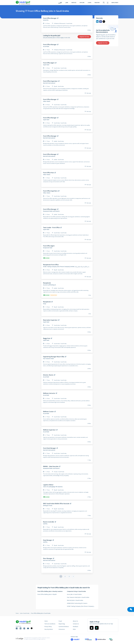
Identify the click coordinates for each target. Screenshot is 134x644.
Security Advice (49, 629)
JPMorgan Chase (48, 506)
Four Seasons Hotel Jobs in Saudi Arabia (78, 597)
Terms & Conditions (50, 624)
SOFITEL (45, 524)
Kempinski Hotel (48, 248)
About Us (75, 621)
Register (97, 3)
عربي (60, 3)
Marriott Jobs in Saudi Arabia (75, 600)
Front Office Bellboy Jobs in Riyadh (47, 594)
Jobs (67, 3)
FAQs (74, 629)
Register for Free (84, 37)
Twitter (104, 22)
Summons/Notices (64, 627)
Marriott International (49, 83)
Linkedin (97, 22)
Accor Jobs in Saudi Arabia (74, 594)
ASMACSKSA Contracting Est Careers (77, 603)
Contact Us (76, 624)
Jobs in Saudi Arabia (25, 613)
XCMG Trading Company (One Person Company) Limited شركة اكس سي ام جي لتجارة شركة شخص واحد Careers (82, 606)
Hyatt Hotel (46, 65)
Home (17, 613)
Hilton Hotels (47, 101)
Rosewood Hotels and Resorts (51, 211)
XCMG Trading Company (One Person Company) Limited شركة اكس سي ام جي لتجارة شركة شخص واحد (67, 267)
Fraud (60, 621)
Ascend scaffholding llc (49, 285)
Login (89, 3)
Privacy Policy (48, 627)
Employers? (115, 3)
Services (74, 3)
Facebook (101, 22)
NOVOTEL (46, 20)
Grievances (62, 629)
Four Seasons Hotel (48, 359)
